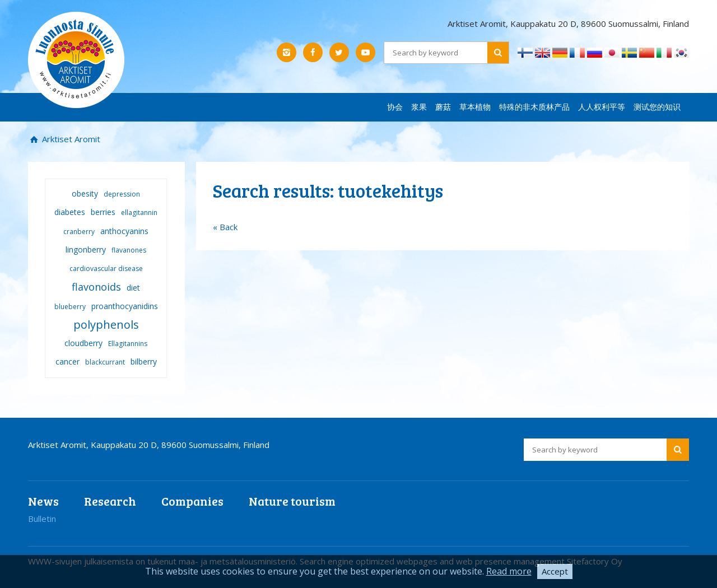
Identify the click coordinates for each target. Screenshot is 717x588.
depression (122, 194)
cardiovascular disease (106, 269)
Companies (192, 501)
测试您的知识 (657, 107)
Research (110, 501)
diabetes (70, 212)
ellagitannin (139, 213)
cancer (67, 361)
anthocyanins (124, 231)
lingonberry (86, 249)
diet (133, 288)
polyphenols (106, 325)
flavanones (129, 250)
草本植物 (475, 107)
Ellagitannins (128, 344)
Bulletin (42, 519)
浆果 (419, 107)
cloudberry (83, 343)
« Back (225, 227)
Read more (509, 571)
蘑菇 (443, 107)
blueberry (70, 307)
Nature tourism (292, 501)
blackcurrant (105, 362)
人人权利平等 (602, 107)
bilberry (144, 361)
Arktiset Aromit (70, 139)
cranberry (79, 232)
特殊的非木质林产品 (534, 107)
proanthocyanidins (125, 306)
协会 (395, 107)
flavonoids (96, 287)
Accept (555, 571)
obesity (85, 193)
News (43, 501)
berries (103, 212)
